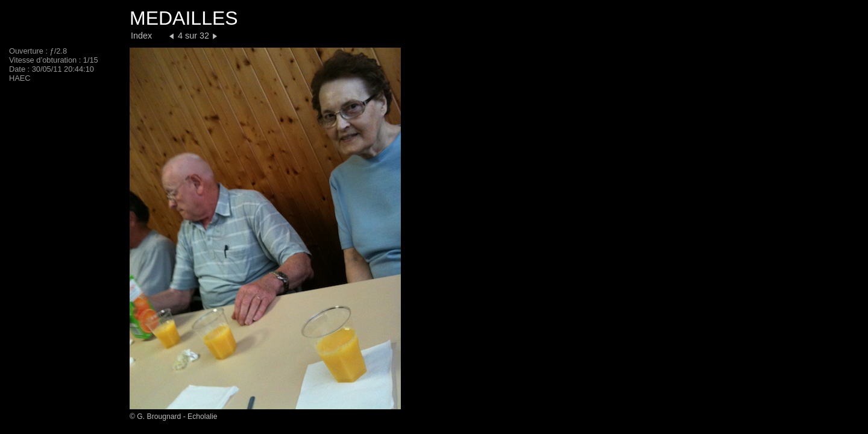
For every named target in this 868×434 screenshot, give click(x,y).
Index (141, 36)
